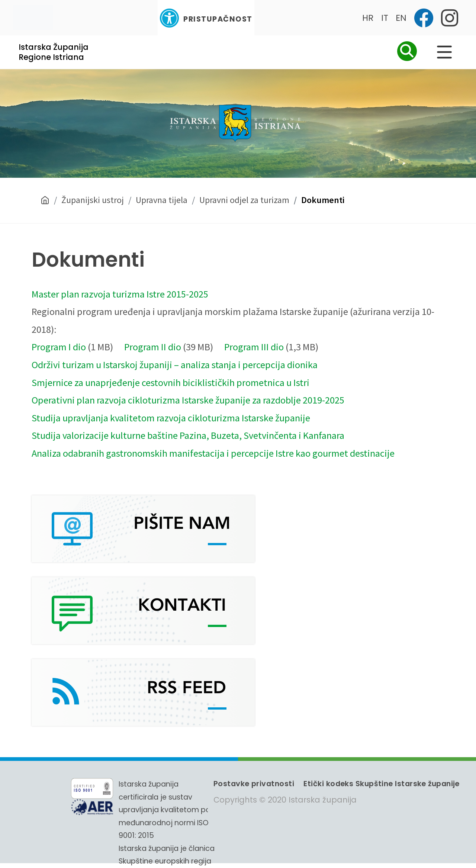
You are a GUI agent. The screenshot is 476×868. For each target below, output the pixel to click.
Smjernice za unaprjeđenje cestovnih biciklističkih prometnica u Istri (171, 382)
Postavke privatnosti (254, 784)
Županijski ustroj (93, 200)
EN (401, 18)
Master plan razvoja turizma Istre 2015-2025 (120, 294)
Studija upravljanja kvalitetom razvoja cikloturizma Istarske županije (171, 418)
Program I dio (59, 347)
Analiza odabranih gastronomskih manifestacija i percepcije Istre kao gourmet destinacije (213, 453)
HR (368, 18)
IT (385, 18)
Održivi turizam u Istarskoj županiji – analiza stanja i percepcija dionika (175, 365)
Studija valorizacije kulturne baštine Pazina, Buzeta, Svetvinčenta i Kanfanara (188, 435)
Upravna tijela (162, 200)
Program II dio (153, 347)
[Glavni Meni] (444, 52)
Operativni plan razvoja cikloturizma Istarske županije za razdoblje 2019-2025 (188, 400)
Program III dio (254, 347)
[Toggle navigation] (33, 18)
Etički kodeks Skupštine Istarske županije (381, 784)
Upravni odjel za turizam (244, 200)
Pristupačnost (206, 18)
